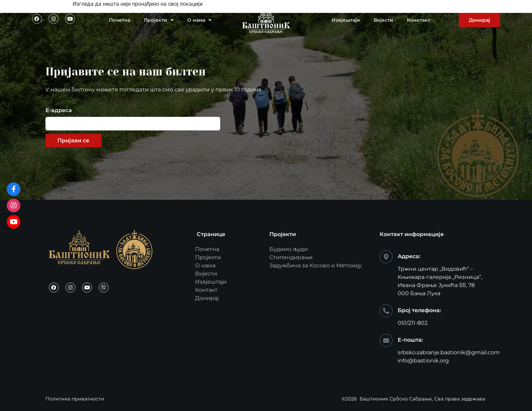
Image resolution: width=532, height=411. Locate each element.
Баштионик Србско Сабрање (396, 399)
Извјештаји (346, 20)
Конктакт (419, 20)
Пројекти (159, 20)
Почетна (120, 20)
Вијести (383, 20)
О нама (199, 20)
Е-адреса (59, 111)
